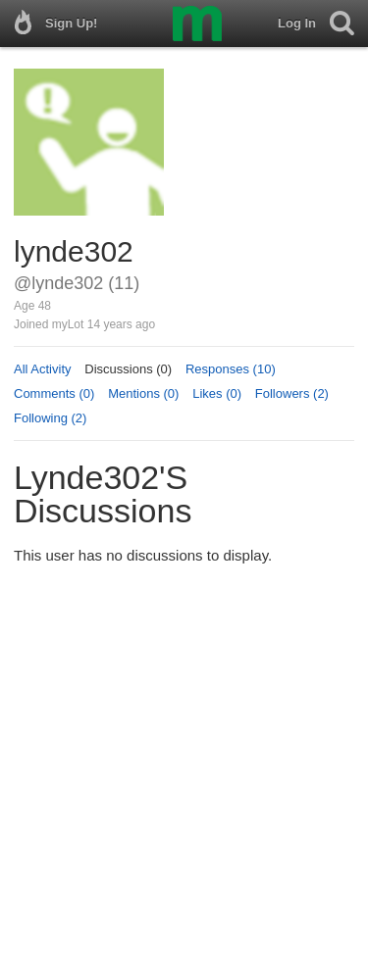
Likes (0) (217, 393)
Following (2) (50, 418)
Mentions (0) (143, 393)
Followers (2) (292, 393)
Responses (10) (231, 369)
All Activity (43, 369)
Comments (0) (54, 393)
